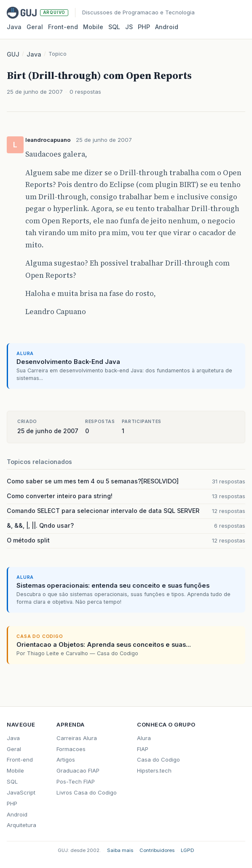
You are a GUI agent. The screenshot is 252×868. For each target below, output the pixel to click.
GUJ (13, 54)
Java (14, 27)
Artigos (66, 759)
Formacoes (71, 749)
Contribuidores (157, 850)
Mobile (93, 27)
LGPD (188, 850)
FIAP (143, 749)
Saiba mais (120, 850)
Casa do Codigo (158, 759)
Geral (35, 27)
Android (167, 27)
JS (129, 27)
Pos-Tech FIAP (76, 781)
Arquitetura (21, 825)
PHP (144, 27)
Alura (144, 738)
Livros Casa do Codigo (87, 792)
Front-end (20, 759)
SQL (114, 27)
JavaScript (21, 792)
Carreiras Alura (77, 738)
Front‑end (63, 27)
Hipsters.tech (154, 770)
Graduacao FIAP (78, 770)
